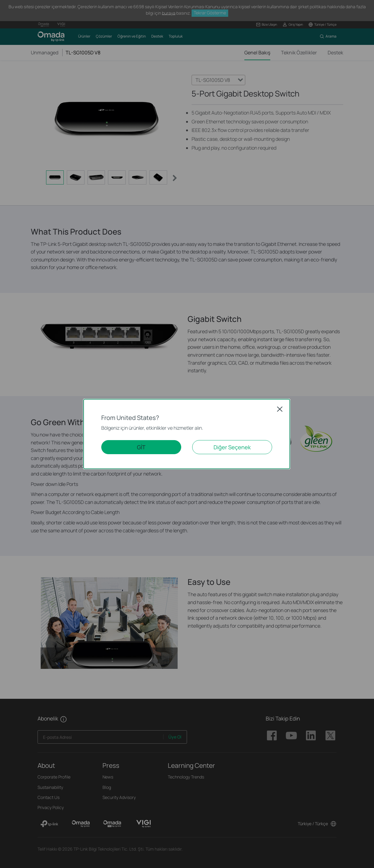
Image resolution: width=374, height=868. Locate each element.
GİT (141, 447)
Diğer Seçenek (232, 447)
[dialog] (187, 434)
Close (280, 409)
